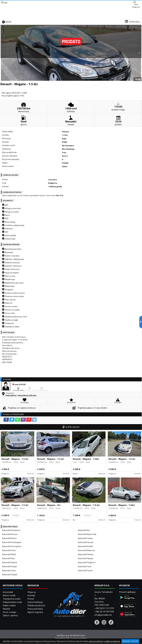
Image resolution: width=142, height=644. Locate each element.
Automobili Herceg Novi (12, 399)
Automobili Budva (9, 391)
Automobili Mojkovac (86, 403)
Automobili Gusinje (86, 395)
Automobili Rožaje (9, 419)
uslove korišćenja (96, 641)
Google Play (53, 3)
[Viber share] (29, 162)
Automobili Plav (8, 411)
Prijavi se (32, 635)
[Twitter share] (18, 162)
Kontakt (120, 3)
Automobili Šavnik (85, 424)
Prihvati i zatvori (130, 641)
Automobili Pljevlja (85, 411)
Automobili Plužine (10, 415)
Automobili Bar (84, 383)
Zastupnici (61, 21)
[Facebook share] (12, 162)
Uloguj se (135, 3)
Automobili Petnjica (86, 407)
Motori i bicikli (9, 638)
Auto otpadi (77, 21)
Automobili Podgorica (87, 415)
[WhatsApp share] (24, 162)
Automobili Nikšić (9, 407)
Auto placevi (46, 21)
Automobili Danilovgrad (12, 395)
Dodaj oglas (135, 21)
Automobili (8, 635)
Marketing (105, 3)
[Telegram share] (40, 162)
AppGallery (89, 3)
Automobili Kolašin (86, 399)
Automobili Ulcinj (9, 424)
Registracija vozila (115, 21)
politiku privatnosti (112, 641)
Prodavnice (30, 21)
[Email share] (35, 162)
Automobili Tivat (84, 419)
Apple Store (71, 3)
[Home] (2, 21)
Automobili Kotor (9, 403)
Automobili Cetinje (85, 391)
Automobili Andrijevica (11, 383)
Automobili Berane (10, 387)
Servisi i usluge (94, 21)
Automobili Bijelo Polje (87, 387)
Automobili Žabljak (10, 428)
